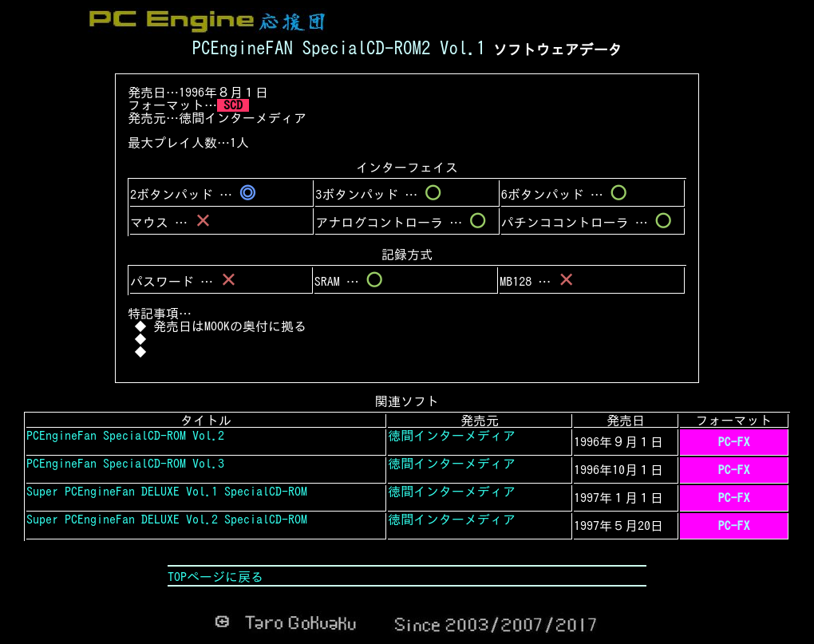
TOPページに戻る (215, 577)
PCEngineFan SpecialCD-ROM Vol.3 (125, 464)
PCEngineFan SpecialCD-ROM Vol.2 (125, 436)
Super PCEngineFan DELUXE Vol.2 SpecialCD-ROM (167, 520)
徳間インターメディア (243, 118)
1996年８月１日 (223, 93)
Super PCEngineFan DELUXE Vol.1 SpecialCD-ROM (167, 492)
